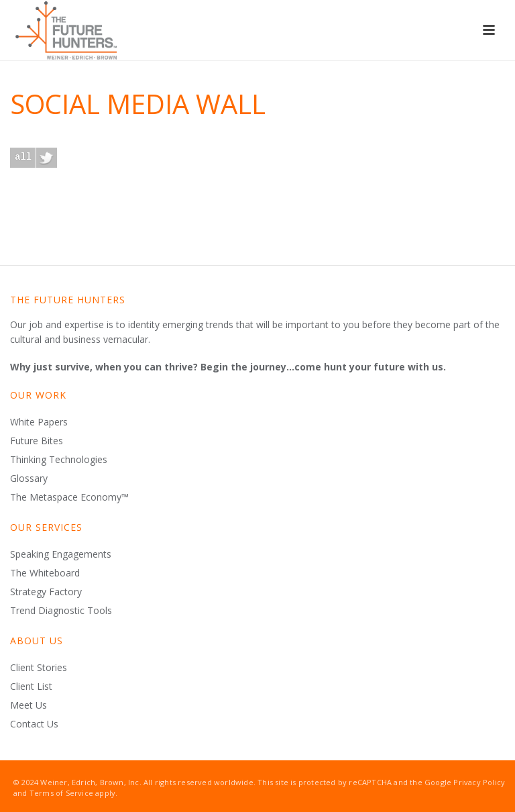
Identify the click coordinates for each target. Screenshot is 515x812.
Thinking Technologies (59, 460)
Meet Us (28, 705)
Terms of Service (61, 793)
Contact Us (34, 724)
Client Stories (39, 668)
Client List (31, 687)
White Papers (39, 422)
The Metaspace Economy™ (69, 497)
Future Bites (37, 441)
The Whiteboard (45, 573)
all (23, 157)
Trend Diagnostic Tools (61, 611)
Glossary (29, 478)
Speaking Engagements (61, 554)
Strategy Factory (46, 592)
